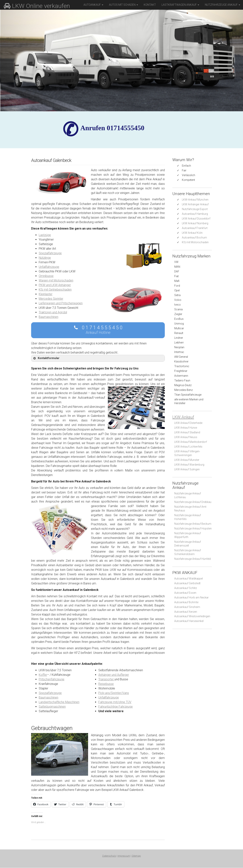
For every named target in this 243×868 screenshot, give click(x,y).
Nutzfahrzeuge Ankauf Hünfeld (193, 559)
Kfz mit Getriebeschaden (55, 290)
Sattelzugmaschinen (52, 707)
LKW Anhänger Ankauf (195, 204)
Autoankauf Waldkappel (189, 579)
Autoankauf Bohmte (186, 602)
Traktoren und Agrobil (53, 312)
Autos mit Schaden (123, 5)
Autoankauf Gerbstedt (187, 583)
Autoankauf (93, 5)
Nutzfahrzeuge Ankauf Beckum (193, 524)
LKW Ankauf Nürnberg (195, 223)
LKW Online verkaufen (37, 6)
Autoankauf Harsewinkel (189, 621)
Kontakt (150, 5)
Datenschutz (109, 856)
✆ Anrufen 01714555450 (112, 128)
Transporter (106, 679)
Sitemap (136, 856)
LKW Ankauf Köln (192, 233)
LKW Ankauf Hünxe (186, 428)
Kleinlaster (46, 294)
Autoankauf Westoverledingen (192, 616)
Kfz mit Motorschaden (195, 242)
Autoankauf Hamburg (195, 214)
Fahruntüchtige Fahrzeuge (116, 707)
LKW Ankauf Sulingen (187, 469)
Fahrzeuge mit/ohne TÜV (115, 702)
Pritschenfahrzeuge (52, 679)
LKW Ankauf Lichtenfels (188, 447)
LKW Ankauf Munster (187, 460)
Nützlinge (45, 258)
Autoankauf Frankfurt (195, 228)
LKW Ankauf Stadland (187, 432)
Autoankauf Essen (185, 593)
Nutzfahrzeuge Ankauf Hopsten (193, 528)
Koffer (43, 675)
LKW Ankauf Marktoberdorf (191, 442)
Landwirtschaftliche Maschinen (59, 702)
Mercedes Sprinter (51, 299)
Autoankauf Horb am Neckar (191, 597)
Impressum (124, 856)
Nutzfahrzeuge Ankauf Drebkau (193, 502)
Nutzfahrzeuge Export (195, 209)
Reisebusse (106, 684)
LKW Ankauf (183, 417)
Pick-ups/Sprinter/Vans (114, 693)
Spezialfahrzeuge (50, 253)
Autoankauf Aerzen (186, 612)
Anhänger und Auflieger (114, 675)
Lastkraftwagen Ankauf (180, 5)
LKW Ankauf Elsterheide (188, 423)
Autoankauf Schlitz (186, 588)
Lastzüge (45, 235)
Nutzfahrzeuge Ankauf (222, 5)
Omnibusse (46, 276)
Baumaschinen (49, 317)
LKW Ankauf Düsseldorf (196, 219)
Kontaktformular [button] (46, 358)
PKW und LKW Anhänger (55, 285)
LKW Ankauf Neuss (186, 437)
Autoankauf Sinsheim (187, 607)
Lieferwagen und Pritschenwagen (61, 303)
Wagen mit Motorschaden (56, 280)
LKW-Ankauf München (195, 200)
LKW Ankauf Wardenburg (189, 465)
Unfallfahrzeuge (49, 267)
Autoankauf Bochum (194, 238)
